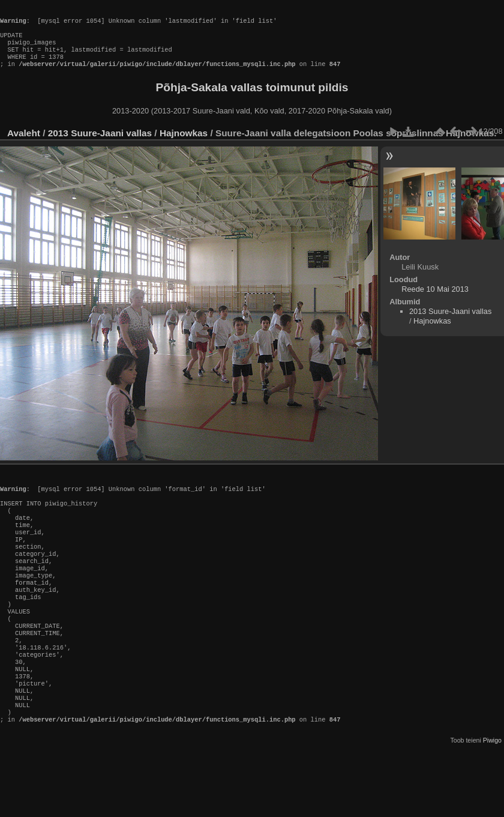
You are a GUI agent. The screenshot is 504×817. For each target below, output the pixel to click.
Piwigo (492, 795)
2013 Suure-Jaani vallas (100, 145)
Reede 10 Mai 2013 (435, 301)
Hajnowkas (185, 145)
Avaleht (24, 145)
